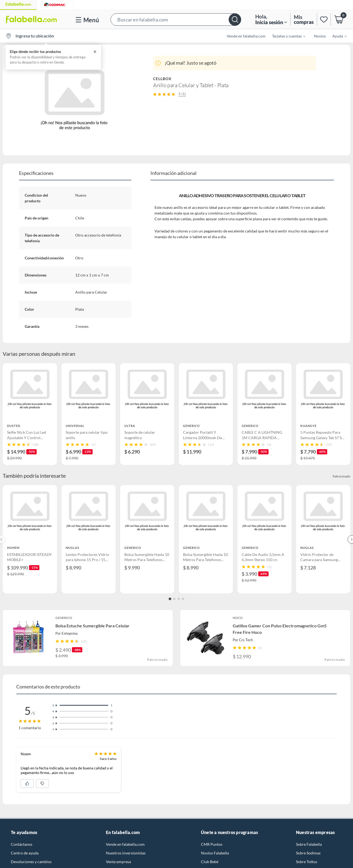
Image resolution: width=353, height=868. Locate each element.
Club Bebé (210, 862)
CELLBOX (163, 79)
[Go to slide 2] (174, 599)
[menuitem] (285, 36)
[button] (176, 19)
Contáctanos (22, 844)
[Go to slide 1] (170, 599)
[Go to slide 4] (183, 599)
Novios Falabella (215, 853)
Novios (320, 36)
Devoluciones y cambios (31, 862)
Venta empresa (118, 862)
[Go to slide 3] (179, 599)
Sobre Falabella (309, 844)
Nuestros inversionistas (126, 853)
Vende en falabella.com (246, 36)
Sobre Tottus (307, 862)
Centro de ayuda (25, 853)
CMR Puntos (212, 844)
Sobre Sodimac (308, 853)
